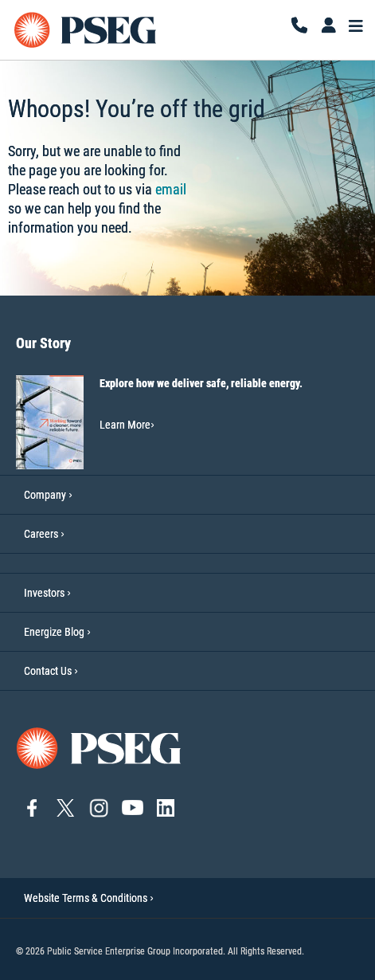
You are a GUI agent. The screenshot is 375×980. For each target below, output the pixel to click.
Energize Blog (54, 632)
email (171, 189)
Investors (44, 593)
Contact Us (48, 671)
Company (45, 495)
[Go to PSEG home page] (100, 747)
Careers (41, 534)
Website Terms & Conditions (89, 898)
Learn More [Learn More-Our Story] (127, 425)
